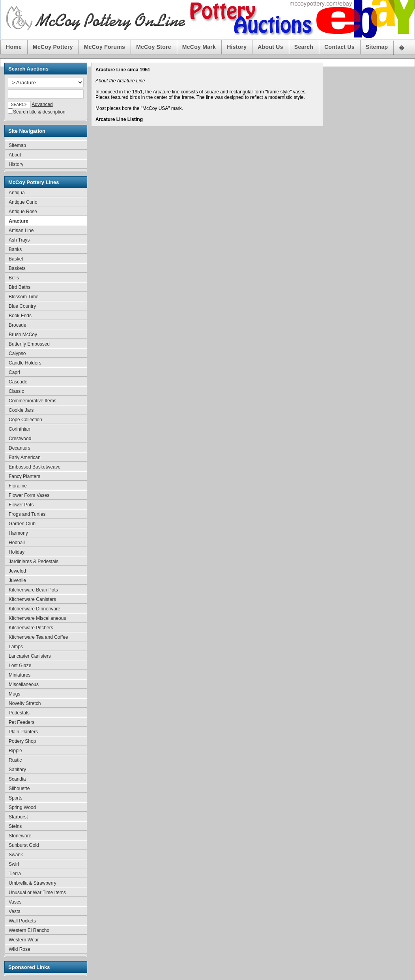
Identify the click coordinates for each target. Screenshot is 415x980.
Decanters (20, 448)
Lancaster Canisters (30, 656)
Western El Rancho (29, 930)
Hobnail (17, 543)
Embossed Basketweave (35, 467)
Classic (16, 391)
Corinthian (20, 429)
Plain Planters (23, 732)
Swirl (14, 864)
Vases (15, 902)
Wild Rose (20, 949)
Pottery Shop (22, 741)
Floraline (18, 486)
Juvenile (17, 580)
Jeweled (17, 571)
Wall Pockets (22, 921)
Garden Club (22, 524)
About (15, 155)
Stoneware (20, 836)
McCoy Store (154, 47)
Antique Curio (23, 202)
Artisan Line (21, 231)
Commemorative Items (33, 401)
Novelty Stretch (25, 703)
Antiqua (17, 193)
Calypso (17, 353)
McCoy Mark (199, 47)
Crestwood (20, 439)
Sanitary (17, 770)
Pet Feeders (21, 722)
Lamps (16, 647)
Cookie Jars (21, 410)
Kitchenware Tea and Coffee (38, 637)
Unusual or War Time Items (37, 893)
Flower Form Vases (29, 495)
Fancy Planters (24, 476)
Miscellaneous (24, 684)
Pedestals (19, 713)
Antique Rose (23, 212)
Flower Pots (21, 505)
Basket (16, 259)
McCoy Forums (105, 47)
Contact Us (339, 47)
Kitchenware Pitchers (31, 628)
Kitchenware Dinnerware (35, 609)
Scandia (17, 779)
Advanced (42, 104)
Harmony (18, 533)
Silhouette (19, 788)
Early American (25, 457)
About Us (270, 47)
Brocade (18, 325)
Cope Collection (25, 420)
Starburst (18, 817)
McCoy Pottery (53, 47)
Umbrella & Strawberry (33, 883)
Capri (14, 372)
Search (304, 47)
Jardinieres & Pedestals (34, 562)
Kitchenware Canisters (32, 599)
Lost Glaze (20, 666)
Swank (16, 855)
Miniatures (20, 675)
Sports (16, 798)
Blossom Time (23, 297)
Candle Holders (25, 363)
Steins (15, 826)
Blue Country (22, 306)
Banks (15, 249)
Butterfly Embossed (29, 344)
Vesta (15, 911)
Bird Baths (20, 287)
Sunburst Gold (24, 845)
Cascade (18, 382)
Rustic (15, 760)
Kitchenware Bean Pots (33, 590)
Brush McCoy (23, 335)
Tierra (15, 874)
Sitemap (377, 47)
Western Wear (24, 940)
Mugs (14, 694)
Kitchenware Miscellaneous (37, 618)
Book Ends (20, 316)
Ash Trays (19, 240)
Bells (14, 278)
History (237, 47)
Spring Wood (22, 807)
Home (14, 47)
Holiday (17, 552)
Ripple (15, 751)
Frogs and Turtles (27, 514)
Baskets (17, 268)
